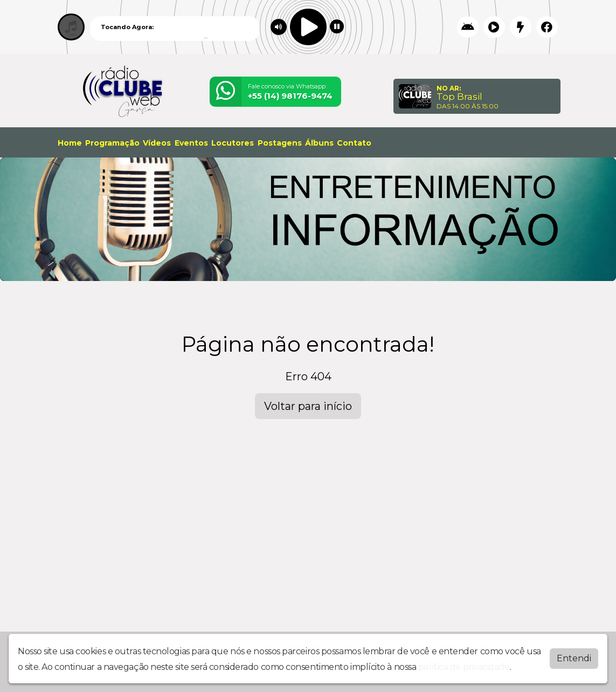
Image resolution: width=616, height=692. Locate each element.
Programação (112, 143)
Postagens (280, 143)
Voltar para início (308, 406)
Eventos (191, 143)
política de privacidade (464, 667)
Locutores (233, 143)
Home (70, 143)
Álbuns (319, 143)
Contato (354, 143)
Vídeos (157, 143)
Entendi (574, 658)
